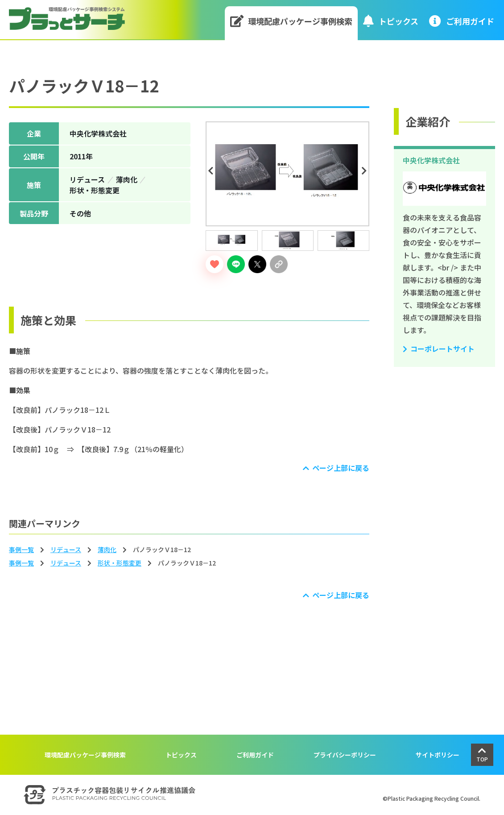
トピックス (391, 21)
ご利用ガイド (255, 755)
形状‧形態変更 (120, 563)
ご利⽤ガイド (462, 21)
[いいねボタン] (215, 264)
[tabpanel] (287, 174)
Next (366, 171)
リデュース (66, 549)
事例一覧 (21, 549)
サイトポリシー (438, 755)
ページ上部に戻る (341, 468)
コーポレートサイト (442, 349)
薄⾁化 (107, 549)
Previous (212, 171)
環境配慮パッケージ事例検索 (291, 21)
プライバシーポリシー (345, 755)
